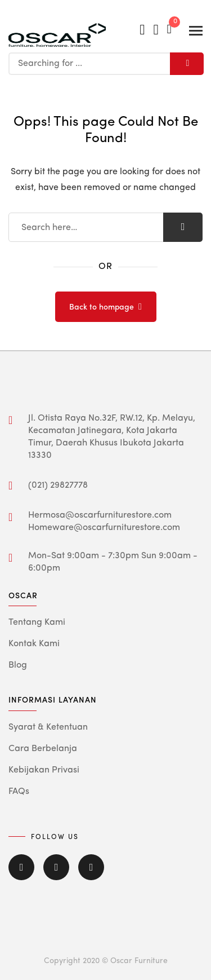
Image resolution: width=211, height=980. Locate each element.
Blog (18, 665)
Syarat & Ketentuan (48, 727)
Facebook (21, 867)
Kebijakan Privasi (44, 770)
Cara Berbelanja (43, 749)
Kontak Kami (34, 644)
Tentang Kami (37, 623)
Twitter (56, 867)
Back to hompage (102, 307)
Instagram (91, 867)
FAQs (19, 792)
